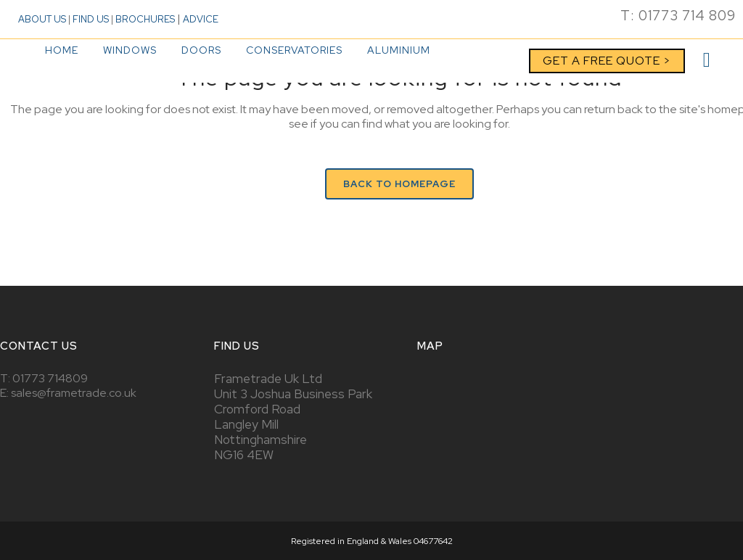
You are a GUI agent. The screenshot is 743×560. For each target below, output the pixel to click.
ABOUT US (42, 19)
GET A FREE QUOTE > (607, 61)
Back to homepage (399, 184)
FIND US (91, 19)
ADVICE (201, 19)
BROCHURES (145, 19)
